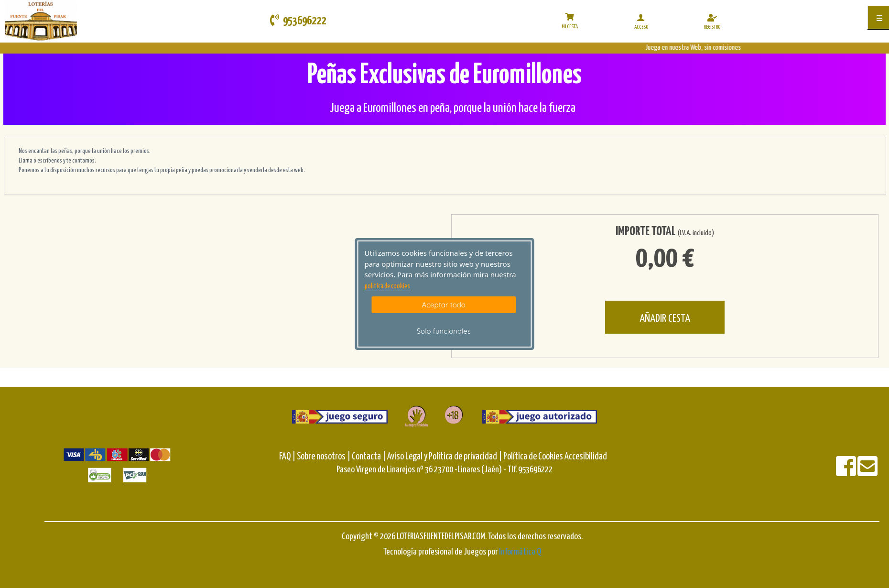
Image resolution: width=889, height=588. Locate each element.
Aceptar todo (444, 305)
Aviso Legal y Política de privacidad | (445, 457)
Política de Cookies (533, 457)
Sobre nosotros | (324, 457)
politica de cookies (387, 286)
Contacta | (369, 457)
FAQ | (288, 457)
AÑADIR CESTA (665, 319)
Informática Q (520, 552)
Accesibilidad (586, 457)
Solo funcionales (444, 331)
